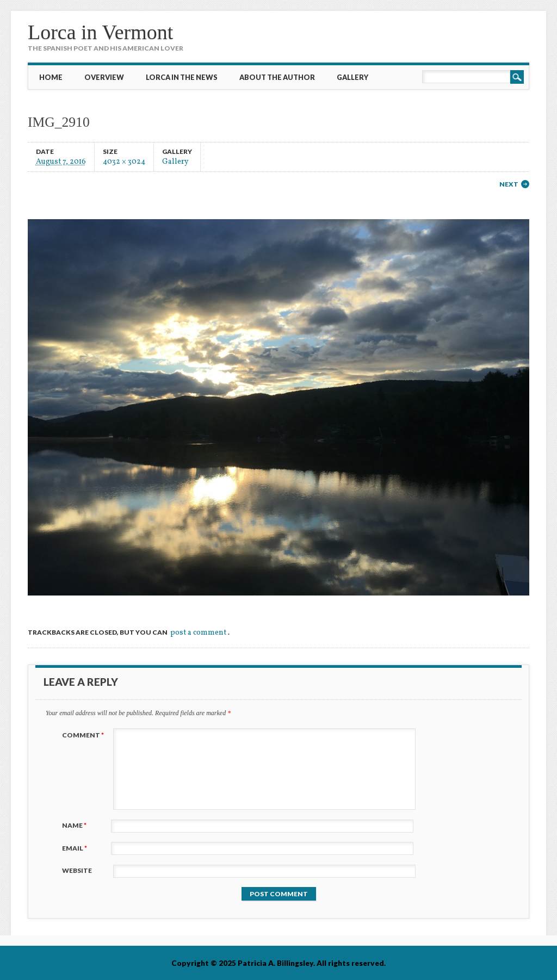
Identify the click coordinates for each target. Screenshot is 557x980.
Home (51, 77)
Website (77, 870)
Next (509, 184)
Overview (104, 77)
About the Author (277, 77)
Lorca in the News (182, 77)
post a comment (198, 633)
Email (76, 848)
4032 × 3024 (124, 161)
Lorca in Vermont (100, 32)
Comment (84, 735)
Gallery (352, 77)
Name (76, 825)
